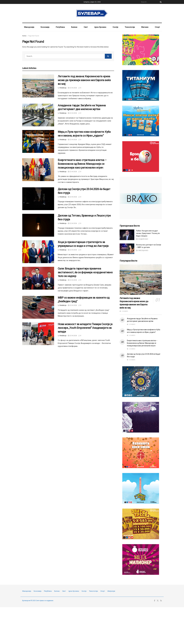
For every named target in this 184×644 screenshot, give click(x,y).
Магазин (145, 27)
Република (60, 27)
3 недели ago (142, 239)
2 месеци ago (142, 250)
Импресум (111, 591)
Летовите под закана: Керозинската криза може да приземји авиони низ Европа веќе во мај (84, 80)
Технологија (130, 27)
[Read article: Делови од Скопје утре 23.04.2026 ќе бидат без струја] (38, 199)
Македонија (29, 27)
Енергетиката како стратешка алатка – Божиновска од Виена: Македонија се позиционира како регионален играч (82, 164)
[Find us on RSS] (161, 601)
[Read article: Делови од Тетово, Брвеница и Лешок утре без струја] (38, 225)
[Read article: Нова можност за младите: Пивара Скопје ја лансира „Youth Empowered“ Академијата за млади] (38, 334)
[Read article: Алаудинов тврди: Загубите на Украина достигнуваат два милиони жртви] (38, 115)
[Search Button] (160, 2)
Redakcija (63, 88)
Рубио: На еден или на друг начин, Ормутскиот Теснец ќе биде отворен (148, 233)
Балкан (74, 27)
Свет (86, 27)
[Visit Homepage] (92, 13)
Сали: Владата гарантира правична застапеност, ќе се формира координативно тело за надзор (85, 272)
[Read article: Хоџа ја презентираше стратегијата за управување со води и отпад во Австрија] (38, 252)
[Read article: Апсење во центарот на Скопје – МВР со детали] (127, 249)
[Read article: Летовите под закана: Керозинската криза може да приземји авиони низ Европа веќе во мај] (38, 86)
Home (24, 36)
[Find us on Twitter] (158, 601)
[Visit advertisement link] (141, 50)
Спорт (157, 27)
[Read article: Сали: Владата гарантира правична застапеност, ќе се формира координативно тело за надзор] (38, 278)
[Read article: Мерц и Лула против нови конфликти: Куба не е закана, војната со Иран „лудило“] (38, 141)
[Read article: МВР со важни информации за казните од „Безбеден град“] (38, 307)
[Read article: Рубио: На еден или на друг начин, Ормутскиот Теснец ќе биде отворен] (127, 235)
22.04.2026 (72, 88)
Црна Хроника (100, 27)
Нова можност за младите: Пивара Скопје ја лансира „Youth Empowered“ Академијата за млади (85, 328)
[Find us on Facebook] (155, 601)
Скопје (115, 27)
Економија (45, 27)
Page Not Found (34, 36)
